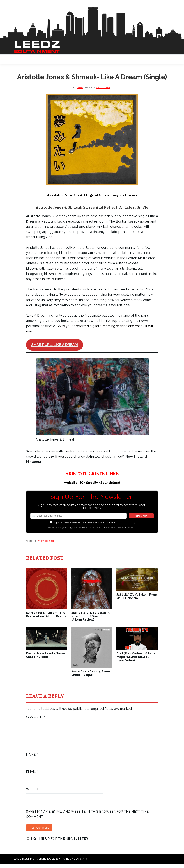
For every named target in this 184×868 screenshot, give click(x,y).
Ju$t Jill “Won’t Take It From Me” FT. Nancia (137, 596)
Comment (36, 717)
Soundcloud (110, 483)
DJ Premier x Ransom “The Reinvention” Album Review (46, 614)
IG (82, 483)
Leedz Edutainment (25, 863)
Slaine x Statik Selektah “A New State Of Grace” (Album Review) (90, 616)
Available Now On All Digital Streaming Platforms (92, 195)
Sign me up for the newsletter (57, 843)
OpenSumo (80, 863)
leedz (80, 88)
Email (32, 776)
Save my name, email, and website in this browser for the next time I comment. (88, 818)
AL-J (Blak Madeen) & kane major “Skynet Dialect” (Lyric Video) (136, 657)
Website (71, 483)
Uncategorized (46, 541)
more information (125, 523)
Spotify (92, 483)
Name (32, 759)
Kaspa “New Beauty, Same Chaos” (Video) (45, 655)
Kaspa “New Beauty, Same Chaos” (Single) (91, 673)
